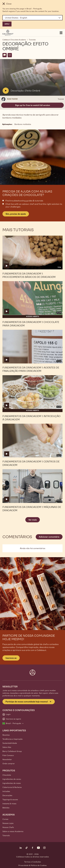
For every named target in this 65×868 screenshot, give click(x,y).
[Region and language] (32, 18)
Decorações (7, 795)
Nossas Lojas (8, 823)
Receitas (6, 735)
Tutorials (6, 835)
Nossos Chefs (8, 827)
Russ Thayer (12, 99)
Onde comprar (9, 764)
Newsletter (7, 759)
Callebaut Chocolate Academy (14, 40)
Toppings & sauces (10, 800)
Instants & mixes (9, 804)
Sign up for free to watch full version (32, 105)
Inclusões (6, 791)
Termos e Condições (33, 862)
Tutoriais (32, 40)
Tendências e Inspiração (12, 739)
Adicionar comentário (49, 537)
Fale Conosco (8, 755)
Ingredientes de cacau (12, 779)
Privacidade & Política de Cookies (32, 865)
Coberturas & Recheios (12, 787)
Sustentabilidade (10, 743)
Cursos (5, 819)
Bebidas (6, 808)
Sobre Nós (7, 747)
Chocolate (7, 775)
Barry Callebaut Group (12, 751)
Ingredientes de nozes (12, 783)
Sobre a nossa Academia (13, 831)
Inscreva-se (11, 658)
